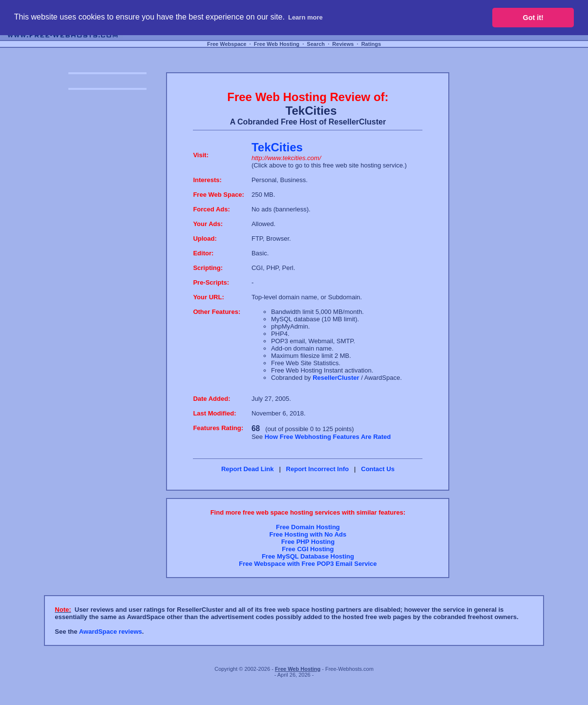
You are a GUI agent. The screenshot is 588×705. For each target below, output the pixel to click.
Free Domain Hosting (308, 527)
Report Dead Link (248, 469)
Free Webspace (227, 44)
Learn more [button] (305, 17)
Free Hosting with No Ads (308, 534)
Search (316, 44)
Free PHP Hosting (308, 542)
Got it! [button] (533, 18)
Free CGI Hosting (308, 549)
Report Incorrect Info (318, 469)
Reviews (343, 44)
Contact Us (378, 469)
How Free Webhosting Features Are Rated (328, 437)
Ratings (371, 44)
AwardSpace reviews (111, 632)
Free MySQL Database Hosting (308, 556)
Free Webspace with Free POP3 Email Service (308, 564)
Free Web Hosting (277, 44)
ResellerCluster (336, 378)
